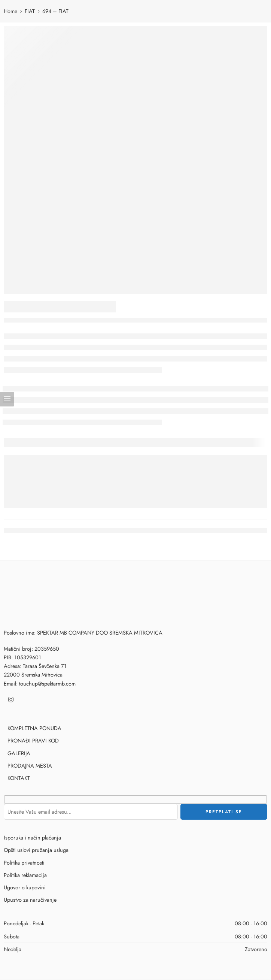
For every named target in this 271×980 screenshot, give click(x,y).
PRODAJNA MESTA (30, 766)
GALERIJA (19, 753)
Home (10, 11)
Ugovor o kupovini (25, 887)
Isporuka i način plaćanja (32, 837)
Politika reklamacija (25, 875)
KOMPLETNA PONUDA (34, 728)
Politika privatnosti (24, 863)
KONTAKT (19, 778)
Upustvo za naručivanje (30, 900)
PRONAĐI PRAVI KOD (33, 740)
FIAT (30, 11)
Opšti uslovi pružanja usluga (36, 850)
